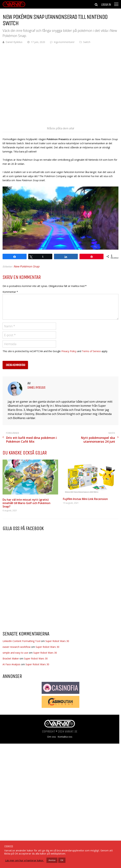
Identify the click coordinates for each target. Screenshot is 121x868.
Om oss (52, 737)
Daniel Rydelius (14, 42)
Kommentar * (10, 292)
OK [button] (62, 860)
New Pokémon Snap (26, 266)
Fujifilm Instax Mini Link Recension (85, 499)
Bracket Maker (11, 658)
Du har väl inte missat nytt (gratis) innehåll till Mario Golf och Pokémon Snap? (26, 503)
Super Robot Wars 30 (57, 641)
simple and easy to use (15, 653)
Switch (87, 42)
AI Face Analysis (11, 664)
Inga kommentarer (64, 42)
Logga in (106, 5)
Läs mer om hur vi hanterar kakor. (25, 860)
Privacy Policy (69, 351)
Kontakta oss (65, 737)
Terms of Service (91, 351)
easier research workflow (17, 647)
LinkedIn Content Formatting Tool (21, 641)
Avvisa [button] (52, 860)
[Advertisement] (31, 601)
